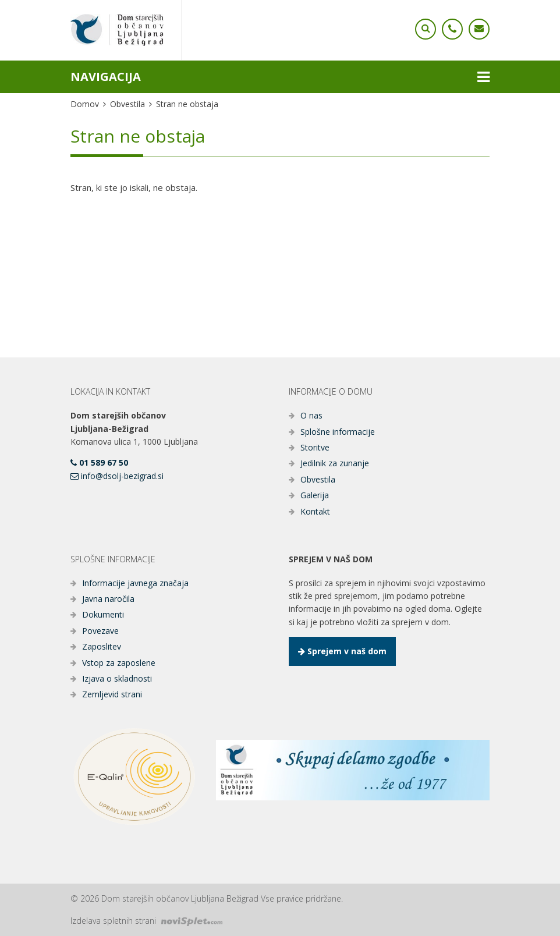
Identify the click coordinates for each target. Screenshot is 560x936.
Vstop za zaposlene (119, 663)
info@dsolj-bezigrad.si (117, 476)
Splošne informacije (338, 432)
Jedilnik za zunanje (335, 463)
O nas (311, 415)
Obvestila (127, 104)
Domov (85, 104)
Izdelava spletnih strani (146, 921)
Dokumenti (103, 614)
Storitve (315, 447)
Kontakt (315, 511)
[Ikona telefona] (426, 29)
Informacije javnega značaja (135, 583)
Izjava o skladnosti (117, 678)
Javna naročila (108, 599)
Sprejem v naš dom (342, 651)
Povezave (100, 631)
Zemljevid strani (112, 694)
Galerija (315, 495)
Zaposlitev (102, 646)
